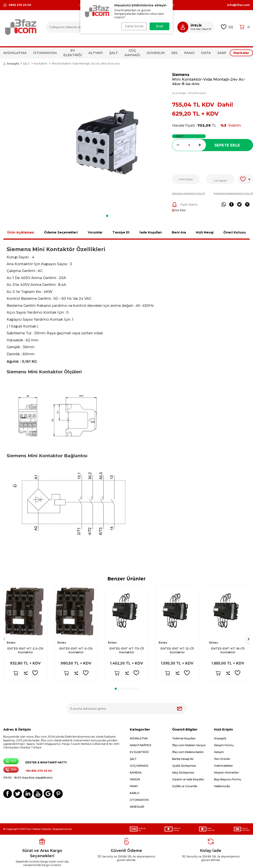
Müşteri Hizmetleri (226, 773)
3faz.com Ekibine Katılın (188, 752)
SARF (222, 53)
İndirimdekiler (224, 766)
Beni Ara (179, 232)
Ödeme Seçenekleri (61, 232)
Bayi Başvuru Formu (228, 779)
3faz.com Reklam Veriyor (189, 745)
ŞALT (114, 53)
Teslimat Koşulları (184, 738)
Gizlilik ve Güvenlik (185, 786)
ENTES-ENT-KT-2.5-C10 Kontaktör (25, 650)
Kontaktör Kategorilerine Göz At (233, 193)
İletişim (219, 752)
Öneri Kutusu (235, 232)
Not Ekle (179, 210)
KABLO (135, 793)
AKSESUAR (137, 807)
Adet (180, 136)
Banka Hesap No (183, 759)
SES (174, 53)
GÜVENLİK (156, 53)
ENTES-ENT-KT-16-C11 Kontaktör (228, 650)
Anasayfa (11, 64)
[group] (107, 142)
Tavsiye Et (121, 232)
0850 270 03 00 (17, 5)
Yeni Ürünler (222, 759)
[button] (107, 216)
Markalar (241, 53)
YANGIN (135, 779)
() (227, 27)
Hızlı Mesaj (205, 232)
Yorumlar (95, 232)
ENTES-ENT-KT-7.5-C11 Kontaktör (127, 650)
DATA (206, 53)
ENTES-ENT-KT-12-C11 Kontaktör (177, 650)
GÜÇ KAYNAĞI (132, 53)
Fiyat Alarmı (185, 205)
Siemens (181, 75)
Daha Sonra (134, 26)
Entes (11, 643)
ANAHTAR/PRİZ (141, 745)
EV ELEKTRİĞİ (73, 53)
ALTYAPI (96, 53)
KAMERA (136, 773)
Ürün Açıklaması (21, 232)
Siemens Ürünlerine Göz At (188, 193)
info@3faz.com (238, 5)
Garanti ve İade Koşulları (188, 779)
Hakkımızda (222, 786)
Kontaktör (41, 64)
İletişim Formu (224, 745)
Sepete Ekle (227, 145)
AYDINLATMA (15, 53)
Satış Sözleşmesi (183, 773)
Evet (160, 26)
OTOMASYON (45, 53)
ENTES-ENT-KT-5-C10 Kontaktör (76, 650)
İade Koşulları (151, 232)
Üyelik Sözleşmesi (184, 766)
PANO (189, 53)
